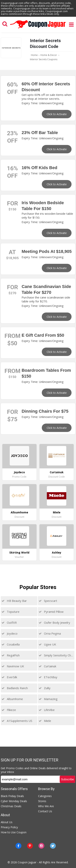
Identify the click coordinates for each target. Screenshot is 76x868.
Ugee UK (47, 644)
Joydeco (10, 633)
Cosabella (11, 644)
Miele (45, 721)
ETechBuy (48, 677)
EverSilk (9, 677)
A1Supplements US (17, 721)
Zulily (45, 688)
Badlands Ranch (15, 688)
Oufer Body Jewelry (54, 623)
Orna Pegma (50, 633)
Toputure (10, 612)
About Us (7, 822)
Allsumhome (12, 699)
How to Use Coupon (14, 832)
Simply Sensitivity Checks (56, 655)
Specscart (48, 601)
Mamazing (48, 699)
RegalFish (11, 655)
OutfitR (9, 623)
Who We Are (46, 806)
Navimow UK (13, 666)
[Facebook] (18, 846)
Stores (42, 801)
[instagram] (41, 846)
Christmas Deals (11, 806)
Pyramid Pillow (51, 612)
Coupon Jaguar (27, 862)
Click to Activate (57, 114)
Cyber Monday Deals (14, 801)
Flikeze (9, 710)
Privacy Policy (9, 827)
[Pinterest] (30, 846)
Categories (45, 796)
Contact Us (45, 811)
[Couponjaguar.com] (38, 28)
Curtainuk (47, 666)
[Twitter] (53, 846)
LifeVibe (47, 710)
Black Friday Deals (12, 796)
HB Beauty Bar (14, 601)
